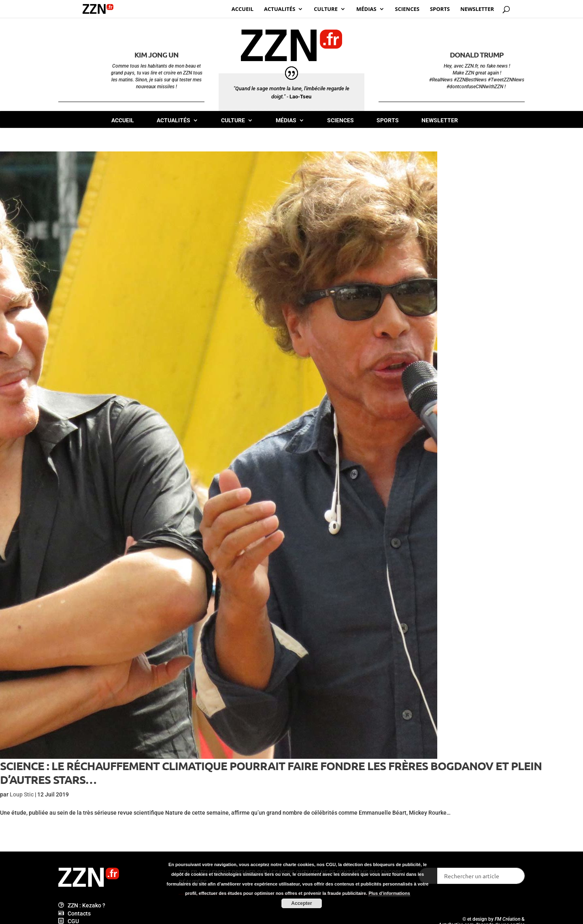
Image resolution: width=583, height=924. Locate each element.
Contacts (74, 913)
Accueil (123, 120)
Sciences (340, 120)
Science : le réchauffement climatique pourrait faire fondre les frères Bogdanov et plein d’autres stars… (271, 772)
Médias (286, 120)
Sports (388, 120)
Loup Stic (22, 794)
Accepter (301, 903)
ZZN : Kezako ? (82, 905)
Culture (233, 120)
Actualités (173, 120)
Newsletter (440, 120)
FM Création (507, 919)
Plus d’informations (389, 893)
